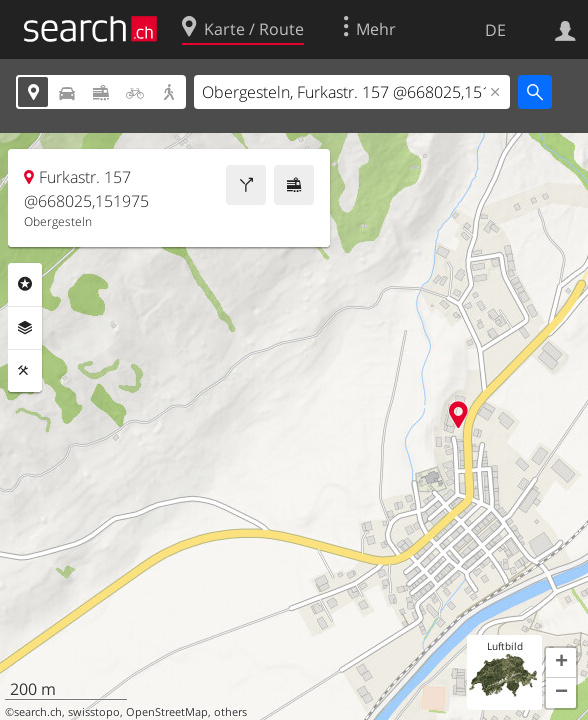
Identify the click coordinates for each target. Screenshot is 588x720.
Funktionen (25, 371)
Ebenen (25, 328)
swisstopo (94, 712)
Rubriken (25, 284)
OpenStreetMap (167, 712)
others (230, 712)
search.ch (38, 712)
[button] (561, 663)
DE (495, 30)
